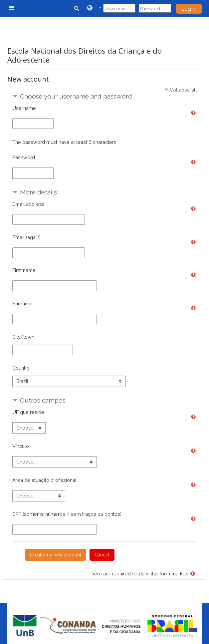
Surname (22, 304)
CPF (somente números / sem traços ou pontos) (67, 514)
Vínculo (21, 446)
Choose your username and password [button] (76, 96)
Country (21, 368)
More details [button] (38, 192)
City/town (23, 337)
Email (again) (26, 237)
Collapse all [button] (183, 90)
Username (24, 108)
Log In (189, 9)
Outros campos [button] (43, 400)
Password (24, 157)
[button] (94, 8)
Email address (28, 204)
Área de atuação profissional (44, 480)
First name (24, 270)
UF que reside (28, 412)
